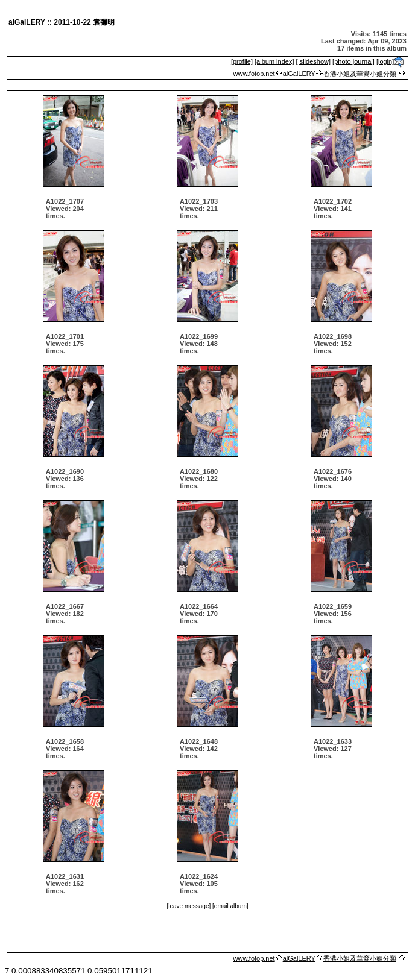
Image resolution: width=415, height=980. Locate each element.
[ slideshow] (313, 61)
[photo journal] (353, 61)
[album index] (274, 61)
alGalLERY (299, 74)
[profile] (242, 61)
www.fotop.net (254, 74)
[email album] (230, 906)
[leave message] (188, 906)
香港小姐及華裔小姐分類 (360, 74)
